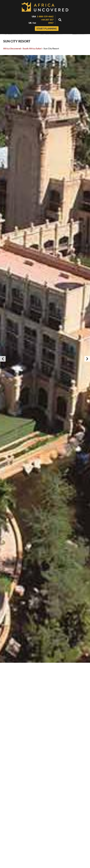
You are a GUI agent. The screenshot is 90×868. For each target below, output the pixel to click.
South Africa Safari (32, 48)
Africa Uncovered (12, 48)
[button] (60, 20)
